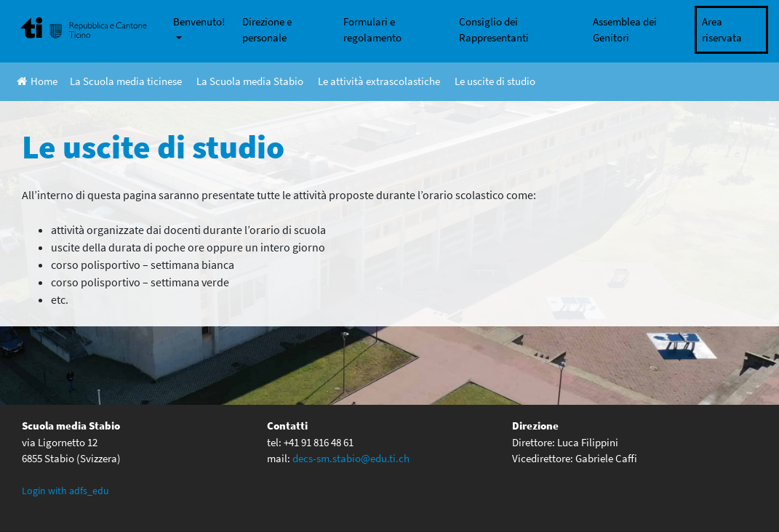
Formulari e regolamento (372, 30)
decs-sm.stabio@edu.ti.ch (351, 458)
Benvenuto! (199, 21)
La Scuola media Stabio (250, 81)
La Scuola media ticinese (126, 81)
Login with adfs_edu (65, 491)
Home (37, 81)
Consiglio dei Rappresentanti (494, 30)
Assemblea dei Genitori (625, 30)
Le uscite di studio (495, 81)
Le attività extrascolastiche (379, 81)
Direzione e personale (267, 30)
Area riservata (722, 30)
